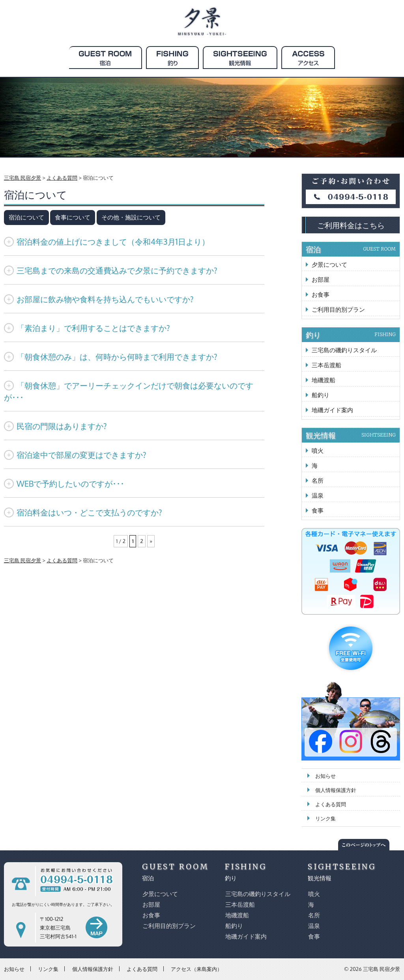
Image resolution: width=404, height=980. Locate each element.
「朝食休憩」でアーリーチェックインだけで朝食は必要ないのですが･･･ (129, 391)
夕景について (329, 265)
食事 (318, 510)
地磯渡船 (324, 380)
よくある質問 (331, 804)
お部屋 (321, 280)
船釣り (321, 395)
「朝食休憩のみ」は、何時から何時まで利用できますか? (110, 357)
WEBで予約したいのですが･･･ (64, 483)
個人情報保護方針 (336, 790)
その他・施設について (131, 217)
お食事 (321, 295)
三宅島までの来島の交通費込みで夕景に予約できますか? (110, 270)
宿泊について (26, 217)
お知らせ (325, 776)
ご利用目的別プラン (338, 310)
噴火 (318, 451)
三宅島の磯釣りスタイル (344, 350)
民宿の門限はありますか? (55, 426)
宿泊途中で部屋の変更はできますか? (75, 455)
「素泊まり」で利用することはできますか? (87, 328)
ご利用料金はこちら (351, 225)
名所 (318, 481)
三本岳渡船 (326, 365)
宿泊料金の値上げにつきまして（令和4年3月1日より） (107, 242)
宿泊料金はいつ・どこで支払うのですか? (83, 512)
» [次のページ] (150, 541)
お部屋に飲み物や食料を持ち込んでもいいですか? (99, 299)
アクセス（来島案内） (196, 969)
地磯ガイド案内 (332, 410)
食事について (73, 217)
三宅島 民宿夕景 (382, 969)
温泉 (318, 496)
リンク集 (325, 818)
